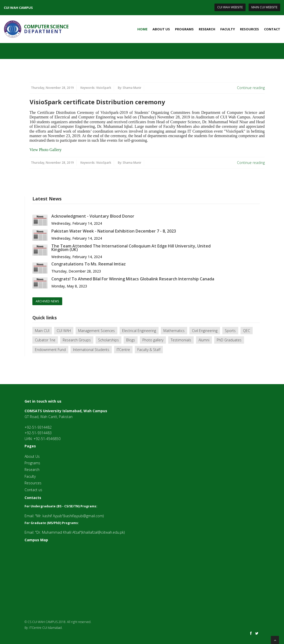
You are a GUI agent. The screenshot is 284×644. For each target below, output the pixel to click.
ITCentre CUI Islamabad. (46, 628)
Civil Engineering (205, 331)
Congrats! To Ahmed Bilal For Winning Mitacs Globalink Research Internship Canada (133, 279)
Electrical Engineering (139, 331)
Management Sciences (96, 331)
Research (207, 29)
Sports (230, 331)
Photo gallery (153, 340)
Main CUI (42, 331)
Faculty (228, 29)
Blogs (131, 340)
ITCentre (123, 350)
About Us (161, 29)
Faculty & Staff (149, 350)
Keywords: (96, 88)
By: (130, 88)
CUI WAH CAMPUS (18, 8)
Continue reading (251, 88)
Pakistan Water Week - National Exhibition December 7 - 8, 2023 (114, 231)
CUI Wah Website (230, 7)
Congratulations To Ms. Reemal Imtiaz (89, 264)
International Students (91, 350)
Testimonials (181, 340)
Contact (272, 29)
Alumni (204, 340)
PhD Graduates (229, 340)
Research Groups (77, 340)
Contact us (33, 490)
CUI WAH (64, 331)
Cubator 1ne (45, 340)
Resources (249, 29)
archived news (47, 301)
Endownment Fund (50, 350)
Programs (184, 29)
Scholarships (108, 340)
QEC (247, 331)
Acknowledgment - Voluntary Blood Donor (93, 216)
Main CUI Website (264, 7)
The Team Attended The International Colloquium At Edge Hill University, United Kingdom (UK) (131, 248)
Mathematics (174, 331)
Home (142, 29)
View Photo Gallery (46, 150)
